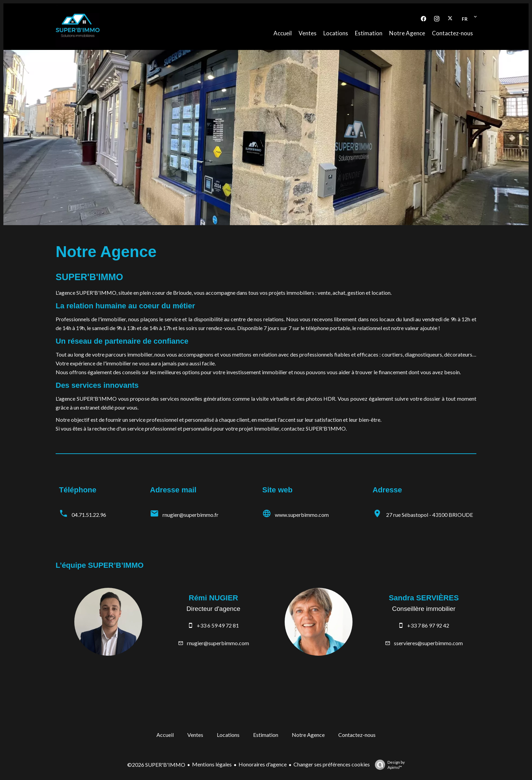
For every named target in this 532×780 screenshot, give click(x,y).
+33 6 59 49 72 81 (218, 625)
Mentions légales (212, 764)
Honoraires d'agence (263, 764)
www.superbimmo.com (302, 515)
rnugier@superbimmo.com (218, 643)
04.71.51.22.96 (89, 515)
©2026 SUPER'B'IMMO (156, 765)
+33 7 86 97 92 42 (428, 625)
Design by (388, 765)
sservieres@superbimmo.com (428, 643)
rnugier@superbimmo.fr (191, 515)
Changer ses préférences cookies (332, 764)
